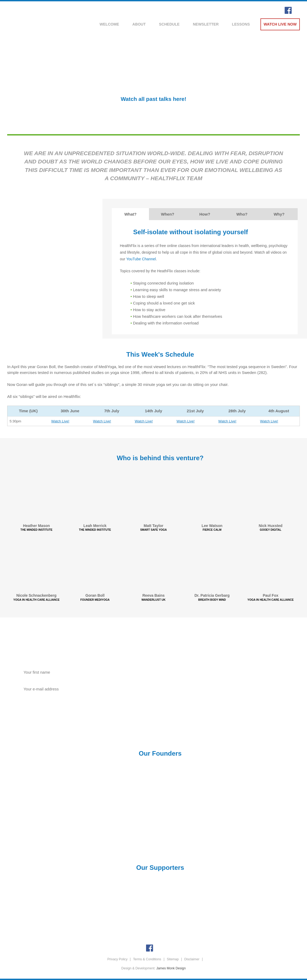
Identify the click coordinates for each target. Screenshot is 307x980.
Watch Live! (60, 421)
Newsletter (206, 24)
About (139, 24)
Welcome (109, 24)
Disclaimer (192, 959)
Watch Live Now (280, 24)
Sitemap (173, 959)
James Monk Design (171, 968)
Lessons (241, 24)
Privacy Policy (117, 959)
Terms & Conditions (147, 959)
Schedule (169, 24)
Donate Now (230, 700)
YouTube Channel (141, 259)
